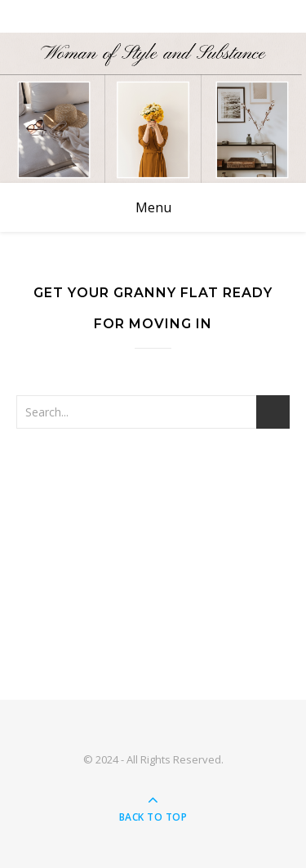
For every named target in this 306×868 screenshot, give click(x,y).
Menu (153, 207)
